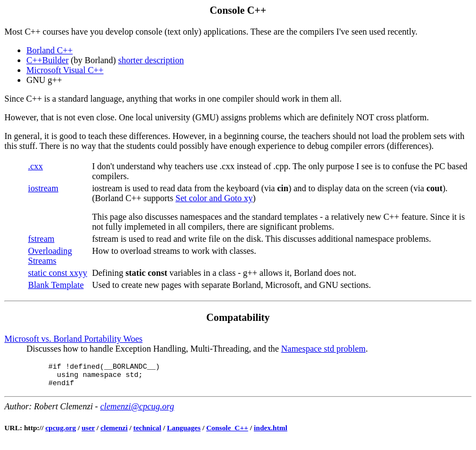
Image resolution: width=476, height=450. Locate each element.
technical (148, 433)
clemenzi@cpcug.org (137, 411)
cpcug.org (60, 433)
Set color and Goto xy (214, 198)
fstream (41, 239)
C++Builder (48, 60)
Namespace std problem (323, 349)
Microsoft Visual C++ (65, 70)
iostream (43, 188)
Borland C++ (49, 50)
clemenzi (114, 433)
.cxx (35, 166)
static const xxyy (58, 273)
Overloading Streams (50, 256)
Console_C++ (227, 433)
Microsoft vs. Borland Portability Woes (73, 339)
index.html (271, 433)
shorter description (151, 60)
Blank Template (56, 285)
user (88, 433)
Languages (184, 433)
